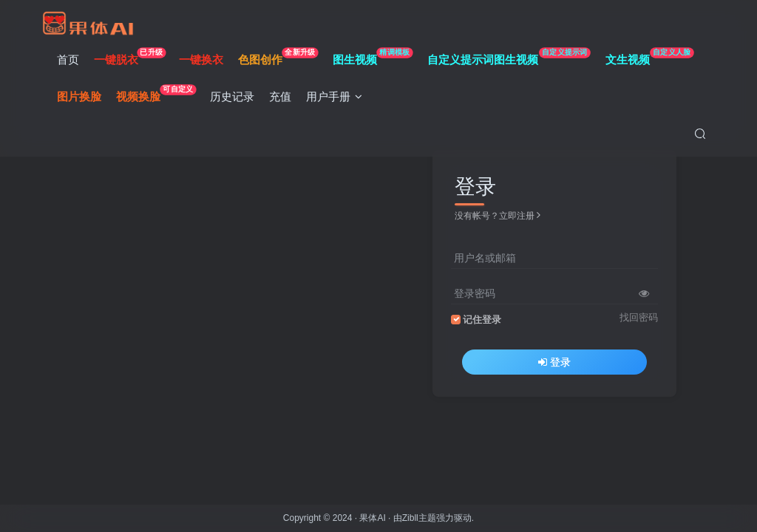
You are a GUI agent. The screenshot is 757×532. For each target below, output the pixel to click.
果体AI (372, 518)
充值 (284, 99)
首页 (71, 62)
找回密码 (639, 318)
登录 (554, 362)
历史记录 (236, 99)
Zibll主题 (419, 518)
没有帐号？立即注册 (498, 216)
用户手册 (338, 99)
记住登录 (482, 320)
